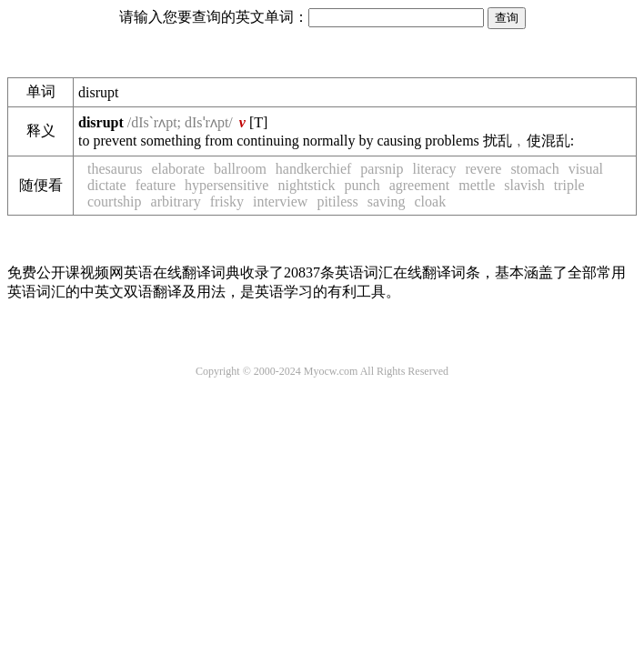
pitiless (337, 202)
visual (586, 169)
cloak (431, 202)
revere (483, 169)
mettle (477, 185)
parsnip (382, 169)
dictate (107, 185)
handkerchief (314, 169)
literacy (434, 169)
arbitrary (176, 202)
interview (280, 202)
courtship (115, 202)
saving (387, 202)
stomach (534, 169)
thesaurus (115, 169)
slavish (524, 185)
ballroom (240, 169)
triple (569, 185)
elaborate (178, 169)
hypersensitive (226, 185)
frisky (227, 202)
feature (156, 185)
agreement (420, 185)
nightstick (306, 185)
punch (362, 185)
